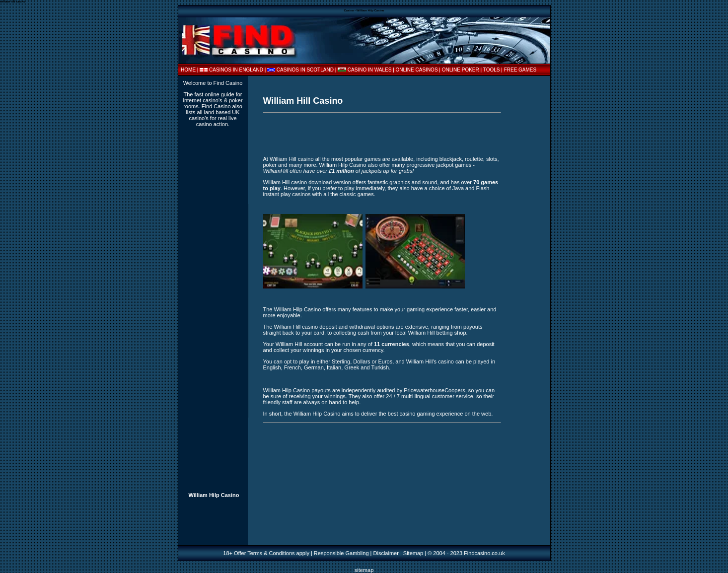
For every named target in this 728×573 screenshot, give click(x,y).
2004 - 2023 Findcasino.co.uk (469, 553)
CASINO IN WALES (370, 70)
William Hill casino (292, 159)
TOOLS (492, 70)
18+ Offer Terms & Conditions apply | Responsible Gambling (296, 553)
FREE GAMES (520, 70)
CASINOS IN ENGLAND (236, 70)
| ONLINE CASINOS (416, 70)
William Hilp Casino (214, 495)
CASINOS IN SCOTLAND (305, 70)
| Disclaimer (384, 553)
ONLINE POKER (461, 70)
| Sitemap (412, 553)
